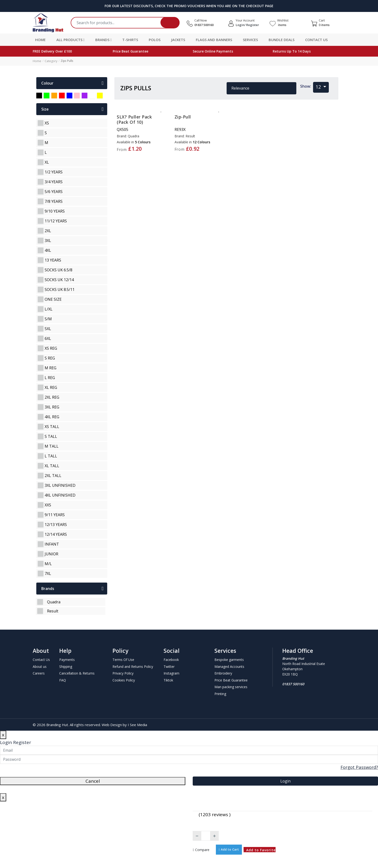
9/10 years (55, 211)
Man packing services (231, 687)
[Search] (127, 23)
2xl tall (53, 475)
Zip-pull (183, 117)
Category (51, 61)
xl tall (52, 466)
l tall (51, 456)
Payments (67, 659)
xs (47, 123)
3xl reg (52, 407)
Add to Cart (229, 849)
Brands (103, 40)
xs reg (51, 348)
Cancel (93, 781)
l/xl (49, 309)
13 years (53, 260)
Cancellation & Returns (77, 673)
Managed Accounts (229, 666)
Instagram (171, 673)
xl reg (51, 387)
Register (22, 742)
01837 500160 (204, 25)
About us (40, 666)
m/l (48, 563)
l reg (50, 377)
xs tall (52, 426)
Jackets (178, 40)
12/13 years (56, 524)
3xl (48, 240)
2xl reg (52, 397)
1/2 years (54, 172)
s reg (50, 358)
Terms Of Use (123, 659)
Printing (220, 694)
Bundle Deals (282, 40)
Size (72, 109)
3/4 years (54, 182)
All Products (70, 40)
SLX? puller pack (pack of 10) (135, 119)
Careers (39, 673)
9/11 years (55, 514)
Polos (155, 40)
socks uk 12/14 (59, 279)
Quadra (54, 602)
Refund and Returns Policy (133, 666)
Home (40, 40)
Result (53, 611)
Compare (201, 850)
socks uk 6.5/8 (59, 270)
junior (51, 554)
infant (52, 544)
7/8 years (54, 201)
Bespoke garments (229, 659)
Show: (306, 86)
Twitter (169, 666)
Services (250, 40)
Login (6, 742)
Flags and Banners (214, 40)
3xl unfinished (60, 485)
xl (47, 162)
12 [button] (319, 87)
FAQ (63, 680)
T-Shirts (130, 40)
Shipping (66, 666)
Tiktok (168, 680)
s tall (51, 436)
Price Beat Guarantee (231, 680)
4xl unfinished (60, 495)
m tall (52, 446)
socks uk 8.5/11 (60, 289)
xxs (48, 505)
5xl (48, 328)
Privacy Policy (123, 673)
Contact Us (316, 40)
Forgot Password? (359, 767)
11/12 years (56, 221)
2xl (48, 230)
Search (170, 22)
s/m (48, 319)
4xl (48, 250)
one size (53, 299)
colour (72, 83)
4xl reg (52, 417)
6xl (48, 338)
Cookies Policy (124, 680)
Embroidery (223, 673)
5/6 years (54, 191)
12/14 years (56, 534)
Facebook (171, 659)
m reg (51, 368)
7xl (48, 573)
